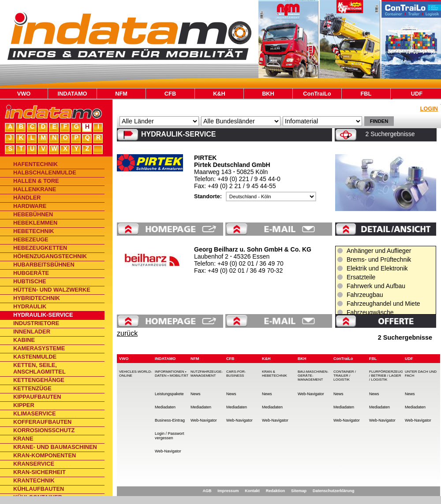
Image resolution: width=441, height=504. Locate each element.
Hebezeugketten (40, 248)
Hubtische (30, 281)
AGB (207, 491)
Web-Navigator (168, 451)
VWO (24, 94)
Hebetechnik (34, 231)
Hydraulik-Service (43, 315)
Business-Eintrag (170, 420)
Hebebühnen (33, 214)
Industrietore (36, 323)
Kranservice (34, 464)
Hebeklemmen (35, 223)
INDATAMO (72, 94)
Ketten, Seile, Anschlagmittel (39, 368)
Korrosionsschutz (44, 430)
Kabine (24, 340)
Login (429, 109)
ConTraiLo (317, 94)
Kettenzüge (32, 388)
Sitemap (299, 491)
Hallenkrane (35, 189)
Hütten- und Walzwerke (52, 290)
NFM (121, 94)
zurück (127, 333)
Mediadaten (165, 407)
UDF (417, 94)
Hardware (30, 206)
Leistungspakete (169, 394)
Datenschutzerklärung (334, 491)
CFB (170, 94)
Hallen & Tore (36, 181)
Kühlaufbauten (39, 489)
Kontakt (252, 491)
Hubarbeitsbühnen (44, 265)
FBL (366, 94)
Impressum (228, 491)
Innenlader (32, 332)
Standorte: (208, 196)
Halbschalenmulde (45, 172)
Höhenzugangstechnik (50, 256)
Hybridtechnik (37, 298)
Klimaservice (34, 413)
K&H (219, 94)
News (196, 394)
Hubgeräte (31, 273)
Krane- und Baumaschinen (55, 447)
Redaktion (276, 491)
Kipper (24, 405)
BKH (268, 94)
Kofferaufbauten (42, 422)
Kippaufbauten (37, 397)
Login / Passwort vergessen (170, 436)
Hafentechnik (36, 164)
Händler (27, 198)
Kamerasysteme (39, 348)
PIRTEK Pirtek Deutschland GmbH (232, 161)
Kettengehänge (39, 380)
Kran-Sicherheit (39, 472)
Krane (23, 439)
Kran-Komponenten (45, 455)
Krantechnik (34, 480)
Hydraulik (30, 306)
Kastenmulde (35, 357)
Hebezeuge (31, 239)
